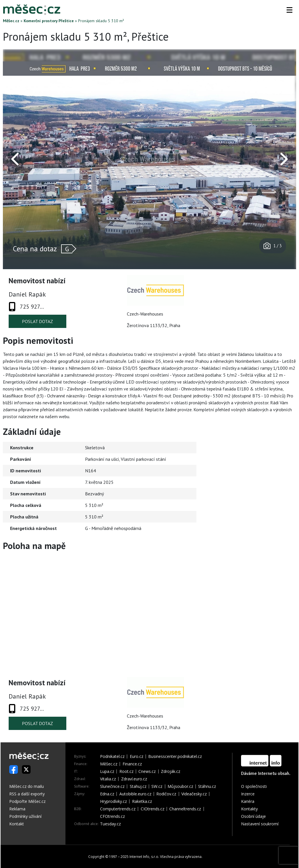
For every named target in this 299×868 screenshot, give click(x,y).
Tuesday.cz (110, 824)
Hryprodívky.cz (113, 801)
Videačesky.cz (194, 794)
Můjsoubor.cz (180, 786)
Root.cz (126, 771)
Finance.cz (132, 764)
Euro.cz (137, 756)
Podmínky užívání (25, 816)
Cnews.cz (147, 771)
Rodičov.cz (166, 794)
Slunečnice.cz (112, 786)
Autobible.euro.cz (135, 794)
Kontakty (249, 809)
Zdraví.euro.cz (134, 779)
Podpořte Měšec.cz (27, 801)
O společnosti (254, 786)
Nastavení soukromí (260, 824)
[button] (289, 10)
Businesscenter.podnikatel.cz (175, 756)
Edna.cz (107, 794)
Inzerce (248, 794)
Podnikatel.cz (112, 756)
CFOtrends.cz (112, 816)
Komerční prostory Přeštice (49, 21)
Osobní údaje (253, 816)
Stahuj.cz (138, 786)
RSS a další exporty (27, 794)
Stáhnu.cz (207, 786)
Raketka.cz (142, 801)
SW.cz (157, 786)
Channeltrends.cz (185, 809)
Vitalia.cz (108, 779)
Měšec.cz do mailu (27, 786)
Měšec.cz (11, 21)
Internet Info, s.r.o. (144, 857)
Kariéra (248, 801)
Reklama (17, 809)
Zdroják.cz (171, 771)
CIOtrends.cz (153, 809)
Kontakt (17, 824)
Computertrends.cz (118, 809)
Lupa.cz (107, 771)
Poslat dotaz (37, 321)
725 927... (32, 307)
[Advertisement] (260, 475)
